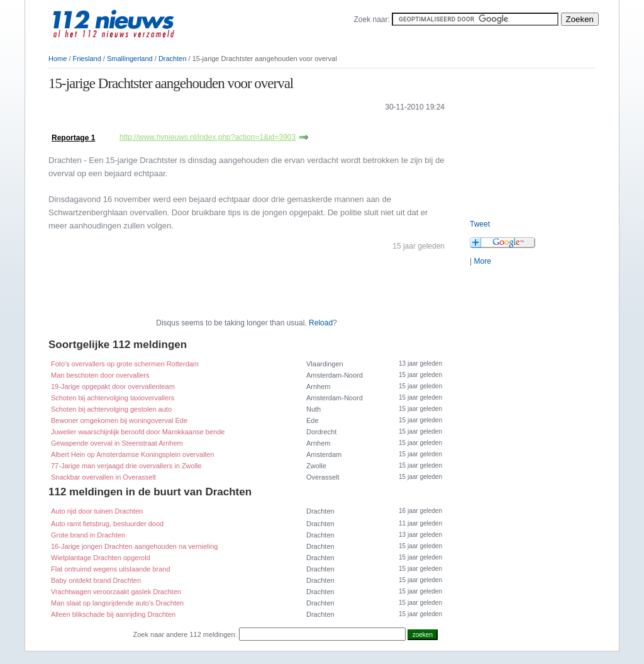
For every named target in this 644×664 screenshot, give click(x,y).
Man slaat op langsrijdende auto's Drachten (117, 603)
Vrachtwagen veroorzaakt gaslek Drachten (116, 592)
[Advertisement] (196, 125)
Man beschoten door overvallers (100, 375)
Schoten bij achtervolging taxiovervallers (113, 398)
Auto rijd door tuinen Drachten (97, 511)
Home (58, 59)
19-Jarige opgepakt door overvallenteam (113, 386)
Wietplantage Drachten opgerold (101, 558)
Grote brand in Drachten (88, 535)
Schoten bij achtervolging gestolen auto (111, 409)
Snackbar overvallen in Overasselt (103, 477)
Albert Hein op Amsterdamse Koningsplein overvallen (132, 454)
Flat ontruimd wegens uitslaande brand (111, 569)
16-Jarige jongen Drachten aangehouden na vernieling (134, 546)
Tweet (480, 224)
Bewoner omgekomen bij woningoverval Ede (119, 420)
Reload (321, 323)
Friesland (87, 59)
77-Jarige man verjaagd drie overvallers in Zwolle (126, 466)
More (482, 261)
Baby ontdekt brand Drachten (96, 580)
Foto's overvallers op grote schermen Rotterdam (125, 364)
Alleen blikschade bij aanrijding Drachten (113, 614)
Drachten (173, 59)
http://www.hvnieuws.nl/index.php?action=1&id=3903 (208, 137)
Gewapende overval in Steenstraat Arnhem (117, 443)
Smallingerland (130, 59)
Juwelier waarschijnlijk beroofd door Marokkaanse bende (138, 432)
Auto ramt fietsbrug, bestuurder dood (107, 524)
